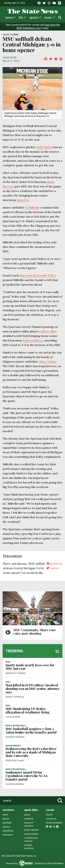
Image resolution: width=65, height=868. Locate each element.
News (9, 18)
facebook (54, 564)
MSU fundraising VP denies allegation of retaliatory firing (28, 710)
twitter (53, 568)
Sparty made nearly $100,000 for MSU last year (30, 667)
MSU (8, 662)
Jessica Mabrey (32, 340)
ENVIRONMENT (13, 746)
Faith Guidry (44, 147)
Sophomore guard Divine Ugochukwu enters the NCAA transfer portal (27, 776)
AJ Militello (32, 207)
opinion (6, 827)
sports (6, 819)
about (27, 815)
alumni (49, 815)
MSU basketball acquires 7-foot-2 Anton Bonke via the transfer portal (31, 731)
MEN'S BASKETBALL (16, 726)
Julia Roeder (13, 717)
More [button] (48, 18)
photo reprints (31, 830)
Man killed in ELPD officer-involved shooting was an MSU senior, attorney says (32, 689)
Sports (34, 18)
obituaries (8, 835)
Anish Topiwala (15, 697)
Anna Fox (23, 200)
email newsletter (54, 823)
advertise (29, 819)
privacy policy (31, 834)
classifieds (8, 831)
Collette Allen (48, 331)
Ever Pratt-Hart (15, 761)
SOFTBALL (15, 35)
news (5, 815)
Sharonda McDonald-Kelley (38, 275)
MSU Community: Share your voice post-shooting (35, 632)
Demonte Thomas (16, 673)
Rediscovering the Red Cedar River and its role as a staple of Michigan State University (31, 752)
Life (21, 18)
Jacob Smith (10, 57)
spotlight (7, 823)
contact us (51, 819)
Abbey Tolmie (48, 362)
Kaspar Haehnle (15, 737)
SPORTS (6, 35)
